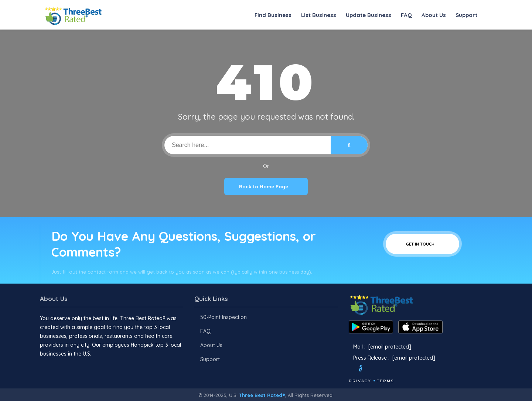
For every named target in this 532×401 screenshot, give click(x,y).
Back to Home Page (266, 186)
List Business (319, 15)
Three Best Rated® (262, 395)
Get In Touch (422, 244)
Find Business (273, 15)
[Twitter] (367, 369)
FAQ (406, 15)
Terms (386, 381)
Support (466, 15)
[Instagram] (385, 369)
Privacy (360, 381)
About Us (434, 15)
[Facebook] (349, 369)
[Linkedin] (405, 369)
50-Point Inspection (224, 317)
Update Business (369, 15)
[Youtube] (395, 369)
